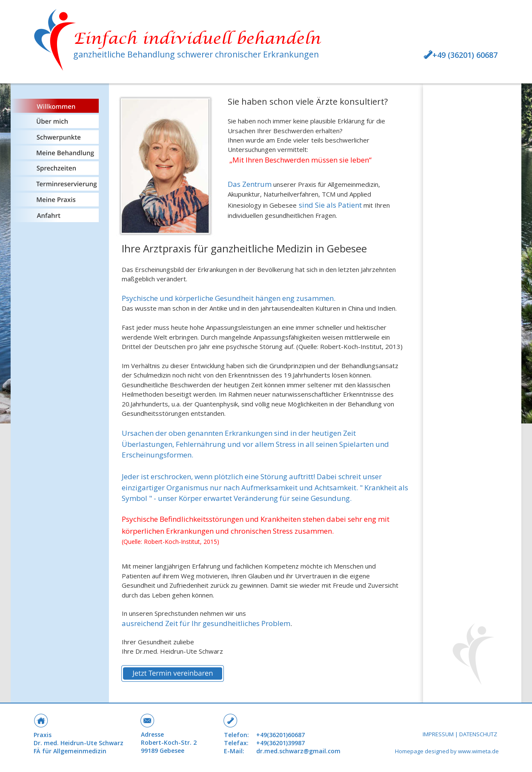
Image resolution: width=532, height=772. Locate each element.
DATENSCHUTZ (478, 734)
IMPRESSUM (438, 734)
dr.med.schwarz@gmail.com (298, 751)
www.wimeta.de (478, 751)
